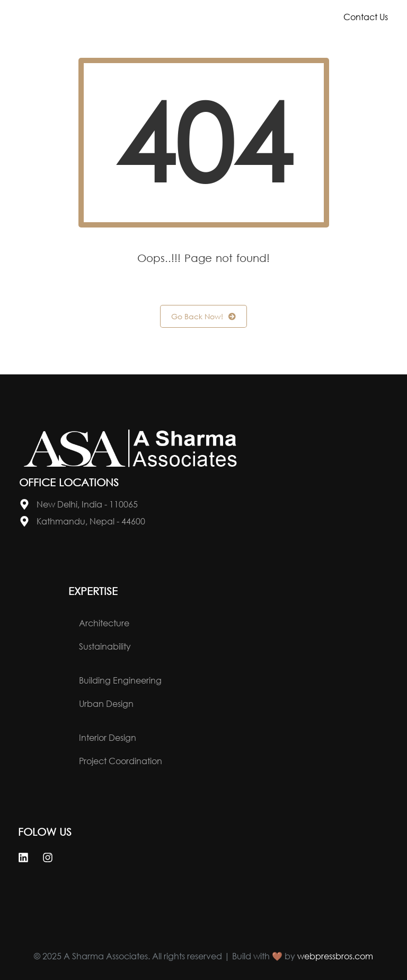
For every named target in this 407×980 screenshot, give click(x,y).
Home (108, 17)
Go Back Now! (203, 316)
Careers (251, 41)
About (181, 17)
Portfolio (266, 17)
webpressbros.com (335, 956)
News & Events (151, 41)
